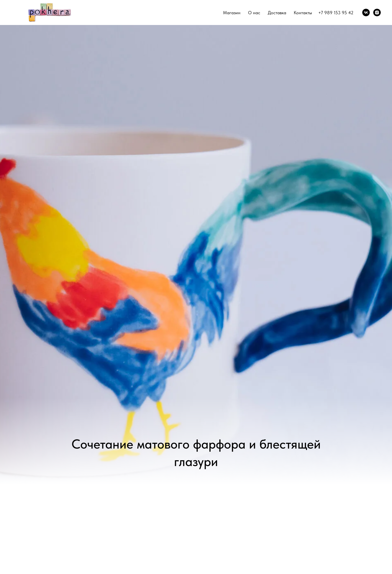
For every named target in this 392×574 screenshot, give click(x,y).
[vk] (366, 12)
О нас (254, 13)
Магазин (232, 13)
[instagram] (377, 12)
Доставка (277, 13)
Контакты (303, 13)
